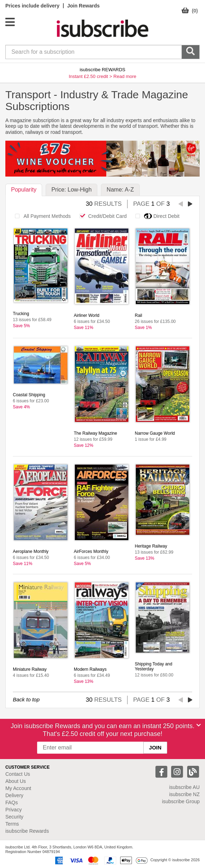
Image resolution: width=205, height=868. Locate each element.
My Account (18, 788)
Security (14, 817)
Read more (125, 76)
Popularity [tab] (24, 190)
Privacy (14, 810)
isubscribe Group (181, 801)
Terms (12, 824)
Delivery (14, 795)
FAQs (12, 802)
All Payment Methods (41, 216)
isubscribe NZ (184, 794)
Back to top (26, 699)
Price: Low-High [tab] (71, 190)
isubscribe (184, 787)
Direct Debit (155, 216)
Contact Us (18, 774)
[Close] (199, 725)
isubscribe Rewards (27, 831)
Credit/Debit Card (101, 216)
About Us (16, 781)
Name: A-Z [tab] (120, 190)
